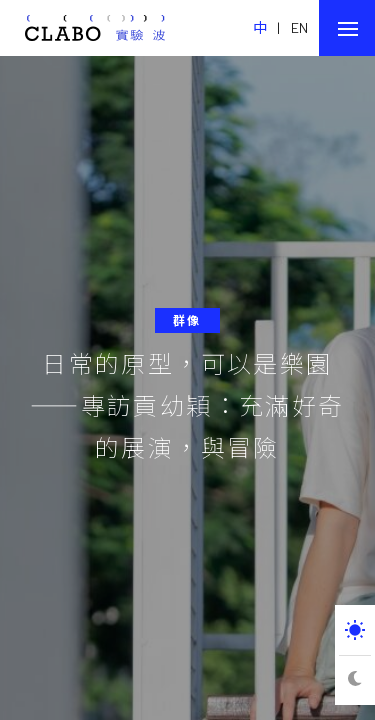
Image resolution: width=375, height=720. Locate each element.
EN (300, 27)
